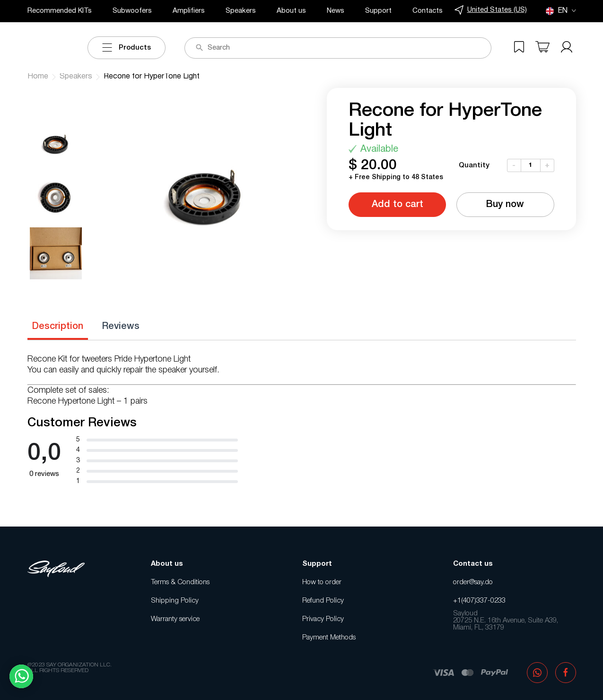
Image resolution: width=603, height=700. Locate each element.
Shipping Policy (175, 601)
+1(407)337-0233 (479, 601)
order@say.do (473, 582)
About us (291, 11)
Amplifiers (189, 11)
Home (38, 77)
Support (378, 11)
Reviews (121, 327)
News (336, 11)
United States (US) (491, 10)
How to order (322, 582)
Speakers (241, 11)
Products (127, 48)
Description (58, 327)
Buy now (505, 205)
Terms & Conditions (180, 582)
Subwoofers (132, 11)
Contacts (428, 11)
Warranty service (175, 619)
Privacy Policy (323, 619)
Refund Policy (323, 601)
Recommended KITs (60, 11)
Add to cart (398, 205)
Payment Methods (329, 638)
